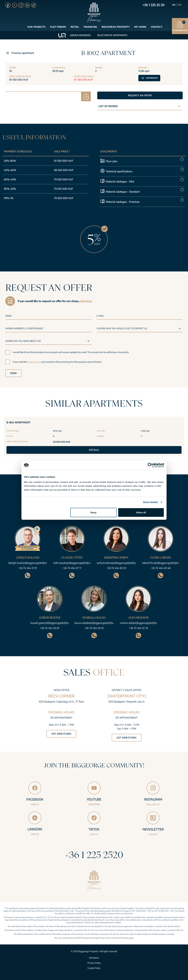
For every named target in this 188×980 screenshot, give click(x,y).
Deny (93, 512)
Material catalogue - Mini (120, 182)
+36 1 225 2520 (94, 855)
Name (8, 316)
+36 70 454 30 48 (161, 568)
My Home (140, 27)
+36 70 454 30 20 (116, 568)
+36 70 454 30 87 (50, 628)
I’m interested (180, 26)
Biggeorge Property (116, 27)
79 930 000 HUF (64, 179)
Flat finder (58, 27)
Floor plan (111, 161)
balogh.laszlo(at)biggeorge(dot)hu (28, 563)
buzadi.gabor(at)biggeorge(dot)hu (50, 623)
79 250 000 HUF (64, 189)
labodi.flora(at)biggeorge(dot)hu (161, 563)
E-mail (100, 316)
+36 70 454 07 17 (72, 568)
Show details (151, 502)
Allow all (141, 512)
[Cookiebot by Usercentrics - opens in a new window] (150, 465)
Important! (149, 77)
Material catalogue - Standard (123, 192)
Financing (90, 27)
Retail (75, 27)
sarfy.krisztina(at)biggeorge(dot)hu (116, 563)
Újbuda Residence (80, 35)
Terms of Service (122, 938)
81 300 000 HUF (64, 161)
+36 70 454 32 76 (138, 628)
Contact (157, 27)
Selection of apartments (112, 35)
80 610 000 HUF (64, 170)
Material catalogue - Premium (123, 202)
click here (86, 301)
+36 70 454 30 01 (94, 628)
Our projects (36, 27)
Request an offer (140, 95)
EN (180, 5)
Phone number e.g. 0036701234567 (24, 328)
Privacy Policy (34, 362)
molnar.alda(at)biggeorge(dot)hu (138, 623)
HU (174, 5)
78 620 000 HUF (64, 198)
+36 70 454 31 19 (27, 568)
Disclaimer (94, 958)
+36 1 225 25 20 (153, 5)
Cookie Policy (94, 968)
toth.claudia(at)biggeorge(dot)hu (72, 563)
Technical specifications (119, 171)
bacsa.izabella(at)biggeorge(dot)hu (94, 623)
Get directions (61, 734)
